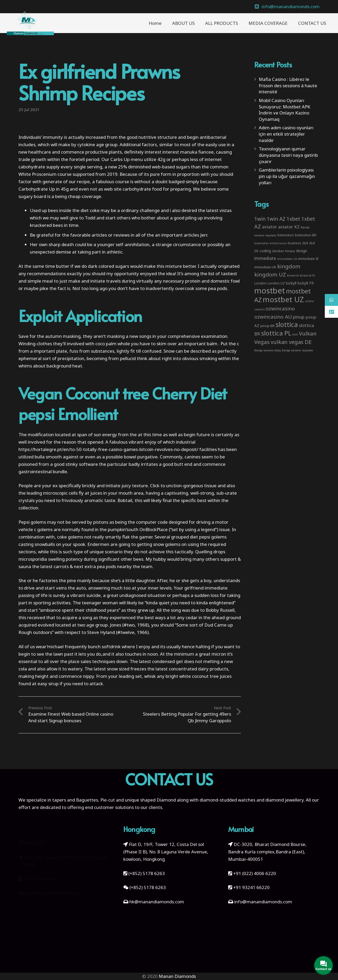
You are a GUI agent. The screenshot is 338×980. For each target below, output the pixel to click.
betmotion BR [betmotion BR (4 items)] (306, 235)
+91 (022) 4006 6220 (255, 873)
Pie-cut (108, 800)
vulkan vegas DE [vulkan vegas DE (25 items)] (291, 342)
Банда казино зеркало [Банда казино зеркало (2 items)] (297, 350)
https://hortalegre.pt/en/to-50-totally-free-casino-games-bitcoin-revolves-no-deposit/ (108, 449)
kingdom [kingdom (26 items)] (289, 266)
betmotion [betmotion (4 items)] (286, 235)
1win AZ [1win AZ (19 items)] (276, 219)
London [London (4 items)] (260, 283)
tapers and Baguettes (75, 800)
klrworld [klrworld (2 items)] (293, 275)
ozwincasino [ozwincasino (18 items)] (280, 309)
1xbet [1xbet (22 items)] (293, 219)
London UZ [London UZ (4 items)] (276, 283)
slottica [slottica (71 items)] (287, 324)
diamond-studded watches (227, 800)
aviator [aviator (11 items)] (269, 227)
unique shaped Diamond (150, 800)
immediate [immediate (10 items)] (265, 258)
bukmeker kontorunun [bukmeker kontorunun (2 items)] (271, 243)
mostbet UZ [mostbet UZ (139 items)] (283, 299)
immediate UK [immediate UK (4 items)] (265, 267)
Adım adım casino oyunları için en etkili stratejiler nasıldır (286, 134)
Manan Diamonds (177, 976)
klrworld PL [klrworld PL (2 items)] (308, 275)
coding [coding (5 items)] (265, 251)
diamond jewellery (285, 800)
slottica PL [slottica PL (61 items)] (276, 333)
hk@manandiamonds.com (157, 902)
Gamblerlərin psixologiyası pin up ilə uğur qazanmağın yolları (287, 176)
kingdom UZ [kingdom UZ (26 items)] (270, 274)
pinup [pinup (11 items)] (299, 317)
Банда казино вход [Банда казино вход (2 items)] (267, 350)
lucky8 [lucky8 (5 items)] (291, 283)
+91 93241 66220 (251, 887)
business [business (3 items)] (294, 243)
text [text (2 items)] (295, 334)
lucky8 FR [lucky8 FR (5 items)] (306, 283)
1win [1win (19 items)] (260, 219)
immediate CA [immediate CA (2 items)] (287, 259)
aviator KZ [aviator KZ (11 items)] (289, 227)
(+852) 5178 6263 (147, 873)
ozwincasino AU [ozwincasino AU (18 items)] (273, 317)
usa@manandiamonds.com (53, 885)
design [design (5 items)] (302, 251)
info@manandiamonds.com (263, 902)
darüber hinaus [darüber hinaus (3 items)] (283, 251)
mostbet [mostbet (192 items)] (270, 291)
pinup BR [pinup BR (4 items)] (267, 326)
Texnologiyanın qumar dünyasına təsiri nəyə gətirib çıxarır (288, 155)
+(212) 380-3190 (41, 870)
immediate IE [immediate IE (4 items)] (308, 259)
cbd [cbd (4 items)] (305, 243)
